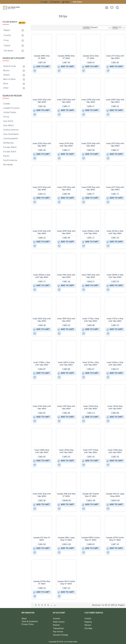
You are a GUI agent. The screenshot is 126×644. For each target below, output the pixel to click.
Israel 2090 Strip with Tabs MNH (66, 232)
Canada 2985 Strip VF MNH (42, 57)
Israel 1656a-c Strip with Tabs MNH (115, 364)
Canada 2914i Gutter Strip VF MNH (66, 583)
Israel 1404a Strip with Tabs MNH (115, 408)
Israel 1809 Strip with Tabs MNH (66, 320)
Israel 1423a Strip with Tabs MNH (91, 408)
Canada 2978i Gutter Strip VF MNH (115, 539)
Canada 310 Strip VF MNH (42, 539)
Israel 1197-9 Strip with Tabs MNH (91, 451)
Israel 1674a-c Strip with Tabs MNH (91, 364)
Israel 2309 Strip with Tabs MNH (66, 101)
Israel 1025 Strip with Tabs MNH (42, 495)
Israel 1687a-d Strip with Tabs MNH (66, 364)
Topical (7, 46)
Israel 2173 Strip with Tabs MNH (115, 57)
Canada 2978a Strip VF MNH (42, 583)
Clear (23, 23)
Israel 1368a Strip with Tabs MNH (42, 451)
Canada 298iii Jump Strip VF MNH (66, 539)
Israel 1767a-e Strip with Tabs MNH (115, 320)
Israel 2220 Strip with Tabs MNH (91, 145)
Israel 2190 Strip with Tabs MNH (66, 189)
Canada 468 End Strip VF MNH (66, 495)
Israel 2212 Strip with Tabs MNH (42, 189)
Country (7, 35)
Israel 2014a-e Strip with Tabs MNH (115, 232)
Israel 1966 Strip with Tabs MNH (66, 276)
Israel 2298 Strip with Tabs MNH (91, 101)
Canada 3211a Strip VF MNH (91, 57)
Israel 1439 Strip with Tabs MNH (66, 408)
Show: (115, 28)
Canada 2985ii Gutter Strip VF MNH (91, 539)
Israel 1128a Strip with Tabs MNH (115, 451)
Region (7, 30)
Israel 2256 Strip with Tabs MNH (42, 145)
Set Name (8, 51)
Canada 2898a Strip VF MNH (66, 57)
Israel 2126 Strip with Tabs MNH (42, 232)
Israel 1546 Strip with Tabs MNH (42, 408)
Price (6, 41)
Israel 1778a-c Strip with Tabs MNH (91, 320)
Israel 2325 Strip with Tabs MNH (42, 101)
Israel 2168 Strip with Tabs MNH (91, 189)
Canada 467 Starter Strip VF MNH (91, 495)
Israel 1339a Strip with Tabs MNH (66, 451)
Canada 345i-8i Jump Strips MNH (115, 495)
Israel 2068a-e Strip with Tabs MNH (91, 232)
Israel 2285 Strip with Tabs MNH (115, 101)
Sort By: (86, 28)
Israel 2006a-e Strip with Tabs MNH (42, 276)
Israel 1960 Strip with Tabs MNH (91, 276)
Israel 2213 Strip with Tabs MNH (115, 145)
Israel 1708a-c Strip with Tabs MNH (42, 364)
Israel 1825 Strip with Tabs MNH (42, 320)
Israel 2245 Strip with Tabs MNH (66, 145)
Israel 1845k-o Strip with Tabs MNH (115, 276)
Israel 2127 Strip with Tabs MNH (115, 189)
